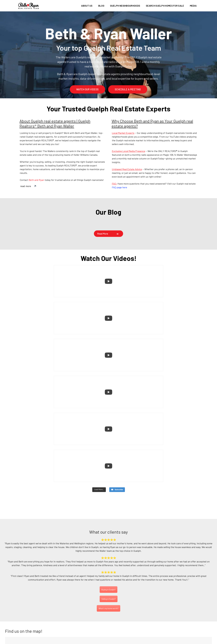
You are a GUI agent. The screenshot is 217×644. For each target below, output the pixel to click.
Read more (103, 234)
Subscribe (191, 573)
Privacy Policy (116, 642)
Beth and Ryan (36, 180)
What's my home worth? (108, 500)
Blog (101, 6)
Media (193, 6)
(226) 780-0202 (108, 622)
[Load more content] (99, 379)
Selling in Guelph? (109, 490)
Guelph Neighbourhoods (125, 6)
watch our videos (87, 89)
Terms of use (135, 642)
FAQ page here (119, 187)
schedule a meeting (128, 89)
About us (87, 6)
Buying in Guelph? (108, 481)
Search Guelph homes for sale (165, 6)
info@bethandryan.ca (110, 626)
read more (26, 186)
